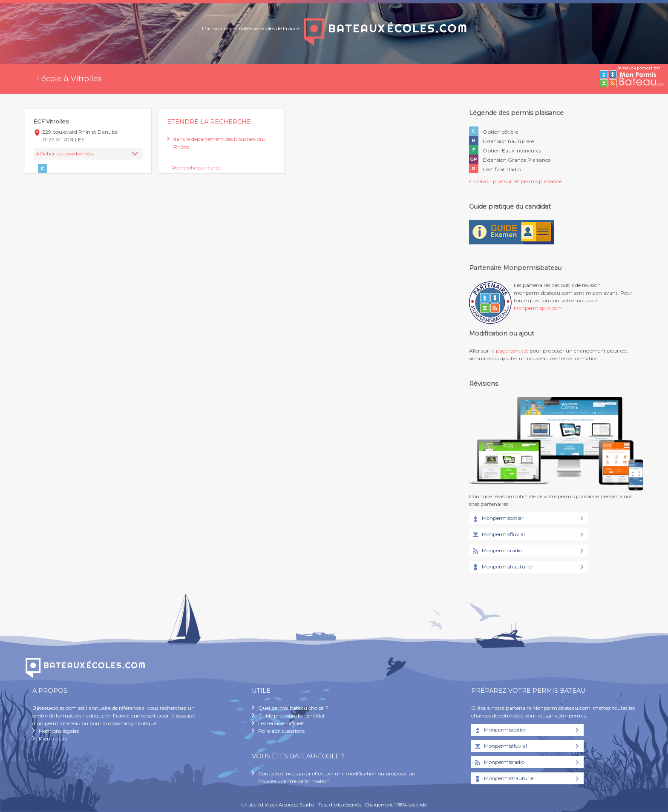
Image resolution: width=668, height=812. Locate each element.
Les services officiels (281, 723)
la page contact (509, 351)
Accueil (14, 79)
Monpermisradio (497, 551)
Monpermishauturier (502, 567)
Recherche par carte (196, 168)
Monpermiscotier (497, 519)
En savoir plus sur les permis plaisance (515, 181)
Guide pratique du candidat (292, 716)
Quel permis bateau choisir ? (293, 708)
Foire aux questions (281, 731)
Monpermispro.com (538, 308)
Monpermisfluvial (498, 535)
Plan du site (53, 739)
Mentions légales (59, 731)
